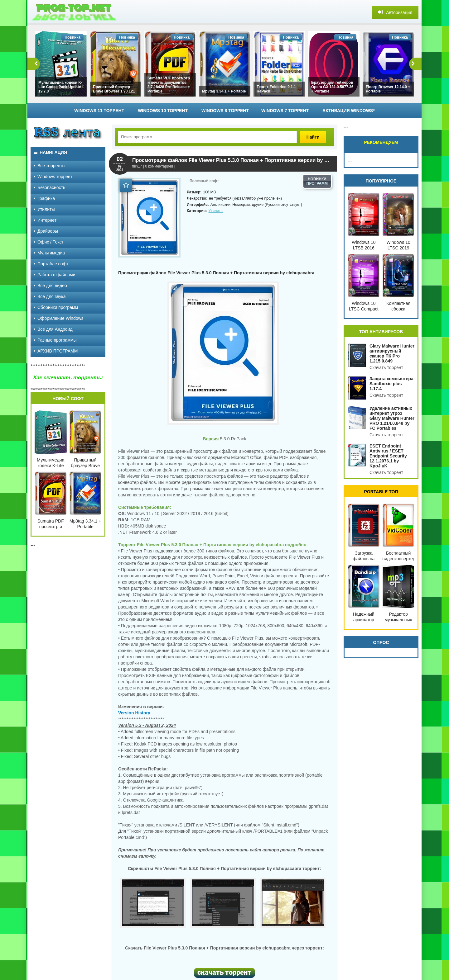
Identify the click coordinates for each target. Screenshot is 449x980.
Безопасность (49, 187)
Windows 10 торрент (163, 111)
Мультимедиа (49, 253)
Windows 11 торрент (99, 111)
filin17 (137, 166)
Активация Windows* (349, 111)
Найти (316, 137)
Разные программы (55, 340)
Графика (44, 198)
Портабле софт (51, 264)
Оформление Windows (59, 318)
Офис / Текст (49, 242)
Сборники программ (56, 307)
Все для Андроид (53, 329)
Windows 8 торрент (225, 111)
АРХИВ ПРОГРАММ (56, 351)
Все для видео (50, 286)
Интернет (45, 220)
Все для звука (50, 296)
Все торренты (50, 166)
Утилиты (216, 211)
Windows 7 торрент (285, 111)
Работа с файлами (55, 275)
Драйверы (46, 231)
